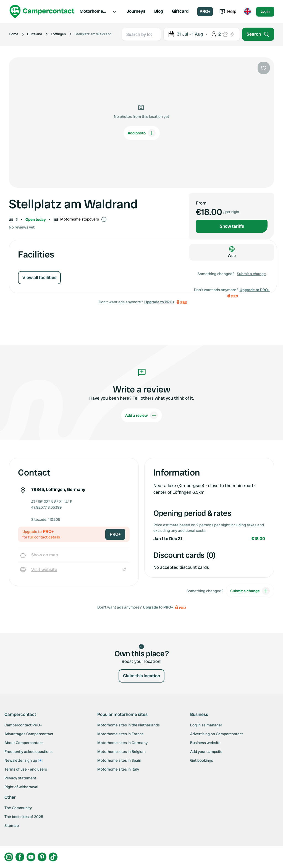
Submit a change (251, 274)
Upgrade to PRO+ (159, 302)
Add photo (142, 133)
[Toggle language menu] (247, 12)
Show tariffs (232, 226)
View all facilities (39, 278)
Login (265, 11)
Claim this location (141, 676)
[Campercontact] (42, 11)
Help (228, 11)
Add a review (141, 415)
